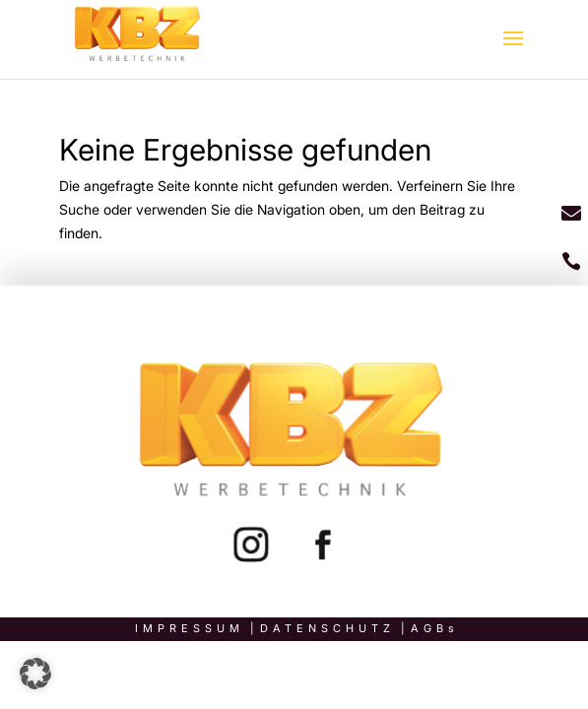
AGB (429, 628)
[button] (35, 674)
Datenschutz (327, 628)
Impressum (190, 628)
